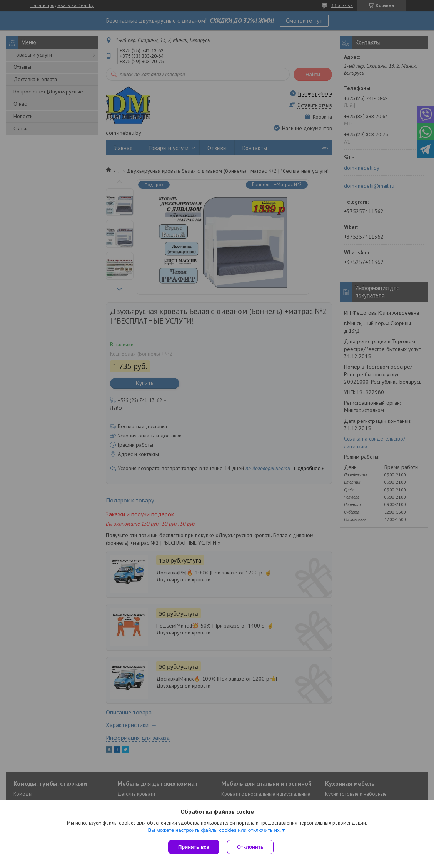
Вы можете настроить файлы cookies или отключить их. (214, 830)
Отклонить (250, 847)
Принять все (194, 847)
